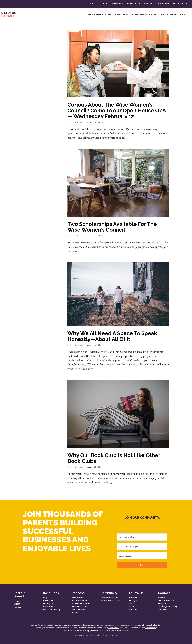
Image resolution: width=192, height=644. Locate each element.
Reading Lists (49, 604)
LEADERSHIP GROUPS (171, 15)
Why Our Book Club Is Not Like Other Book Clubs (114, 458)
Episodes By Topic (80, 601)
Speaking (162, 598)
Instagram (134, 601)
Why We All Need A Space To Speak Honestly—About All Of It (112, 336)
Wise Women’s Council (110, 601)
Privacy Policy (151, 628)
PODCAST (149, 4)
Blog (45, 598)
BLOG (105, 4)
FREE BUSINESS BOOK (99, 15)
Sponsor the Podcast (81, 604)
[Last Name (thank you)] (142, 546)
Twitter (132, 604)
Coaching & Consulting (168, 606)
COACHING (117, 4)
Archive (75, 612)
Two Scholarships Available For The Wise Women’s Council (112, 227)
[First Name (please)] (142, 537)
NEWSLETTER (180, 4)
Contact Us (163, 610)
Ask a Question (78, 610)
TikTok (132, 606)
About (17, 604)
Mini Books (48, 606)
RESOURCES (122, 15)
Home (17, 601)
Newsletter (48, 601)
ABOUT (94, 4)
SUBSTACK (164, 4)
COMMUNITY (134, 4)
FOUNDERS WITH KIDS (144, 15)
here (126, 630)
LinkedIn (133, 598)
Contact (18, 607)
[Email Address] (142, 556)
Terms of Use (114, 628)
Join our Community (52, 610)
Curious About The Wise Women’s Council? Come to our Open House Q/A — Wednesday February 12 (117, 110)
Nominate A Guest (80, 606)
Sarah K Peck (77, 122)
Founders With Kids (109, 598)
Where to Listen (79, 598)
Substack (133, 610)
